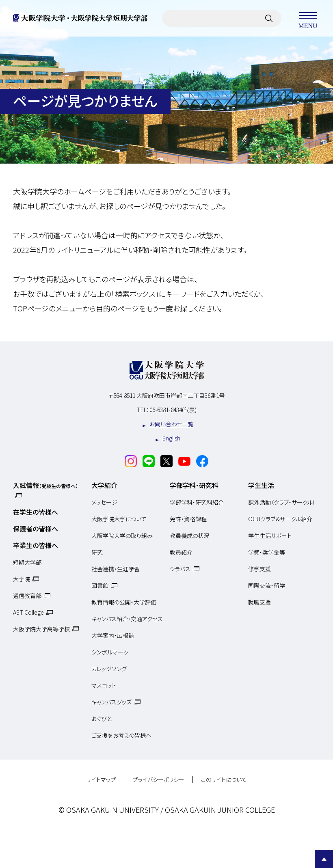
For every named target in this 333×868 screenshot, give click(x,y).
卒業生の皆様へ (36, 545)
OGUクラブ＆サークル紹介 (280, 519)
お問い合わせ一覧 (172, 424)
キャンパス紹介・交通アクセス (127, 619)
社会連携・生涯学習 (116, 569)
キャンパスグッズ (111, 702)
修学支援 (259, 569)
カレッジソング (109, 669)
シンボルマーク (110, 652)
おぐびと (102, 719)
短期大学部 (27, 562)
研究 (97, 552)
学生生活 (261, 485)
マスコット (104, 685)
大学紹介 (104, 485)
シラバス (180, 569)
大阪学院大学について (119, 519)
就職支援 (259, 602)
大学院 (22, 579)
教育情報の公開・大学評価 (124, 602)
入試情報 (45, 485)
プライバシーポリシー (158, 780)
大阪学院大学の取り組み (122, 535)
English (171, 438)
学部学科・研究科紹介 (197, 502)
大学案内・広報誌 (113, 635)
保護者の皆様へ (36, 529)
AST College (28, 612)
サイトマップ (101, 780)
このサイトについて (224, 780)
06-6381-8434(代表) (173, 410)
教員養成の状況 (189, 535)
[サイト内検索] (269, 18)
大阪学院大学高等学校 (41, 629)
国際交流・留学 (267, 585)
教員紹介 (181, 552)
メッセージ (104, 502)
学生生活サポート (270, 535)
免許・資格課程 (188, 519)
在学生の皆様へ (36, 512)
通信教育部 (27, 596)
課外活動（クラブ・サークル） (282, 502)
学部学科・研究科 (194, 485)
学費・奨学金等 (267, 552)
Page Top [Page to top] (324, 859)
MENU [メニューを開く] (308, 18)
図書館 (100, 585)
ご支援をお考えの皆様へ (121, 735)
